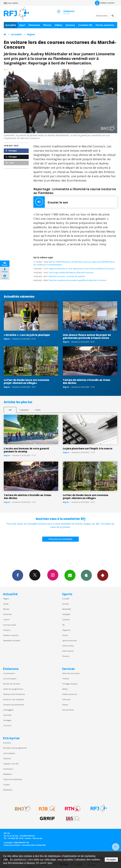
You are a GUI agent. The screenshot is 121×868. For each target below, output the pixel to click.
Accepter (111, 860)
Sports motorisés (70, 640)
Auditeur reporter (11, 635)
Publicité (7, 758)
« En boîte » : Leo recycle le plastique (27, 335)
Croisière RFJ (85, 25)
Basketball (67, 609)
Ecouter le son (51, 202)
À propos (7, 743)
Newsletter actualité (12, 640)
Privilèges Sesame (70, 684)
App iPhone (86, 575)
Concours (7, 725)
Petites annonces (70, 694)
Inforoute (66, 699)
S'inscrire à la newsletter (60, 539)
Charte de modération (13, 779)
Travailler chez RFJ (11, 764)
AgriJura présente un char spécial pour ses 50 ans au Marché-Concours (74, 269)
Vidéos (58, 25)
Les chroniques (10, 679)
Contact (7, 785)
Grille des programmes (13, 689)
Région (31, 34)
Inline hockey (68, 646)
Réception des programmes (15, 748)
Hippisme (66, 630)
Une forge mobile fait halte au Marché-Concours (63, 273)
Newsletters (70, 575)
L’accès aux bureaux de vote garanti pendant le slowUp (26, 450)
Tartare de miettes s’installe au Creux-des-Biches (87, 381)
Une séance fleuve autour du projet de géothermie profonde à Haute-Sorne (87, 336)
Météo (65, 689)
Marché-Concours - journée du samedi (59, 276)
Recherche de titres (12, 684)
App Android (103, 575)
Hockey (65, 604)
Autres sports (68, 651)
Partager (11, 151)
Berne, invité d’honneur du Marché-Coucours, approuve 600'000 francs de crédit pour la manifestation (74, 263)
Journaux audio (10, 625)
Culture (6, 619)
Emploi (65, 705)
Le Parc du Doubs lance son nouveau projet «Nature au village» (26, 381)
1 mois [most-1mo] (38, 410)
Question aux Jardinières (14, 705)
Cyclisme (66, 619)
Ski (64, 625)
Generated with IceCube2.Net (34, 845)
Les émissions (9, 673)
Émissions (34, 25)
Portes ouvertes (105, 25)
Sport (22, 25)
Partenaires (8, 769)
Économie (8, 614)
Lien (10, 163)
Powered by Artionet (12, 845)
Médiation (8, 774)
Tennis (65, 635)
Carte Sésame (9, 753)
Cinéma (66, 679)
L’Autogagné (8, 710)
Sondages (7, 720)
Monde (6, 609)
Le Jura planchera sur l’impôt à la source (88, 448)
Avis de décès (68, 710)
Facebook (18, 575)
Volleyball (66, 614)
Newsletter (8, 790)
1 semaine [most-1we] (24, 410)
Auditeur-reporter (105, 3)
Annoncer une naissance (14, 699)
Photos (47, 25)
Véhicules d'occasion (71, 673)
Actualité (11, 25)
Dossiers (7, 630)
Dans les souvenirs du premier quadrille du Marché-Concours (70, 280)
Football (66, 599)
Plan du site (37, 838)
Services (70, 25)
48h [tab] (10, 410)
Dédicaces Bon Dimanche (14, 694)
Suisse (6, 604)
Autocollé (7, 715)
